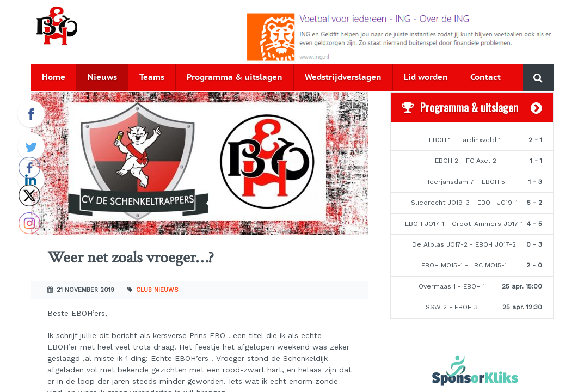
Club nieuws (157, 290)
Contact (485, 78)
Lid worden (426, 78)
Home (54, 78)
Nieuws (102, 78)
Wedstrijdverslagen (343, 78)
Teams (152, 78)
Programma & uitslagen (235, 78)
